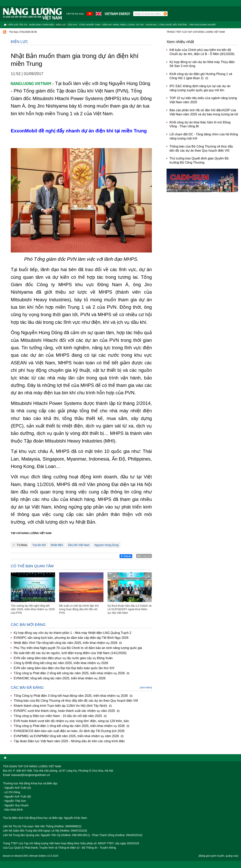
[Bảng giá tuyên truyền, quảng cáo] (218, 856)
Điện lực (61, 25)
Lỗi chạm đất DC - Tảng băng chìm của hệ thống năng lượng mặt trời (204, 136)
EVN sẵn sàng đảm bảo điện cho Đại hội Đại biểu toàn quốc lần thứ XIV (64, 668)
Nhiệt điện (57, 545)
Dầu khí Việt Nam (79, 545)
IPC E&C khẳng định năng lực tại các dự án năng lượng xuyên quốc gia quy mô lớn (200, 88)
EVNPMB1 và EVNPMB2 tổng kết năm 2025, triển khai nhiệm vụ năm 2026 (69, 736)
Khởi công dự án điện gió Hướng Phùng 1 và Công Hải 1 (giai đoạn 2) (201, 76)
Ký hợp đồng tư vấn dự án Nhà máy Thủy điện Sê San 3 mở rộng (202, 64)
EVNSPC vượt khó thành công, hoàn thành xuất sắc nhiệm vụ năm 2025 (67, 711)
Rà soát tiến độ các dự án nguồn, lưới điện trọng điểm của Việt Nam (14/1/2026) (70, 653)
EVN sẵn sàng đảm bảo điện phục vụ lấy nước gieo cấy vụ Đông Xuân (63, 658)
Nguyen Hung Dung (106, 545)
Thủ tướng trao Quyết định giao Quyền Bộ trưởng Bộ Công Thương (199, 160)
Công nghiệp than (90, 25)
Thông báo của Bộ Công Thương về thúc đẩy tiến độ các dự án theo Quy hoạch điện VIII (76, 701)
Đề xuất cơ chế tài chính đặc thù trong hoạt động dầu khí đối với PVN (79, 609)
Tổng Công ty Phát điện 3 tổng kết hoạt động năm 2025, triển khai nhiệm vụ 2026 (73, 696)
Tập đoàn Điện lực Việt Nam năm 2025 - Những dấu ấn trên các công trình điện (69, 741)
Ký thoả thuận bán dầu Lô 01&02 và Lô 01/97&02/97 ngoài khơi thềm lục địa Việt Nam (130, 609)
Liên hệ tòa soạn (75, 14)
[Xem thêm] (146, 688)
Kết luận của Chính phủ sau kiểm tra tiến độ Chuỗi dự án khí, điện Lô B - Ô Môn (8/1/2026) (202, 52)
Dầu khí (72, 25)
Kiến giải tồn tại (18, 25)
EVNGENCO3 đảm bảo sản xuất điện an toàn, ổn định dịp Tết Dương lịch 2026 (69, 731)
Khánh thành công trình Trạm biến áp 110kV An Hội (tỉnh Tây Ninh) (63, 706)
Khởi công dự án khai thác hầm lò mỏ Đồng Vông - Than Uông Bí (200, 124)
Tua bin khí (39, 545)
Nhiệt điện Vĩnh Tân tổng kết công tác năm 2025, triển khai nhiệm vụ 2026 (68, 643)
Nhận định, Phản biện (41, 25)
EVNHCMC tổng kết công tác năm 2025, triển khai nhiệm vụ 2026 (60, 678)
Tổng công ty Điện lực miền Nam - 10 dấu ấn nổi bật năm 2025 (60, 716)
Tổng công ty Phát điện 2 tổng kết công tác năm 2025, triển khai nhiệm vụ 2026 (72, 673)
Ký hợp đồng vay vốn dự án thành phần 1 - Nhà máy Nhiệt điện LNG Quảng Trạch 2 (72, 633)
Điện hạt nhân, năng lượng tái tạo (123, 25)
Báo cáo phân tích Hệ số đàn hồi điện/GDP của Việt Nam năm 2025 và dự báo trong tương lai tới (204, 112)
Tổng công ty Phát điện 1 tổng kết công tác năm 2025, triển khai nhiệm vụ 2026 (72, 726)
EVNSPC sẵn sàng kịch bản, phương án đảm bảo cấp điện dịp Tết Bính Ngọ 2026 (71, 638)
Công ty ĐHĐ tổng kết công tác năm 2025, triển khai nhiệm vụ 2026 (61, 663)
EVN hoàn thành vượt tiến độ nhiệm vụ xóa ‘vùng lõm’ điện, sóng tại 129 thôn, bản (71, 721)
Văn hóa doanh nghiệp (203, 25)
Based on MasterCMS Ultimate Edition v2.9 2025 (31, 856)
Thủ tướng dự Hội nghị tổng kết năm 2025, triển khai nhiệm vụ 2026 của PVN (33, 609)
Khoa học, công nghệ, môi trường (167, 25)
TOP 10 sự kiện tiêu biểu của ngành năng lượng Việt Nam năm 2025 (203, 100)
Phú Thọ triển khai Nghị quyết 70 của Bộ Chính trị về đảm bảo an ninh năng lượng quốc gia (78, 648)
